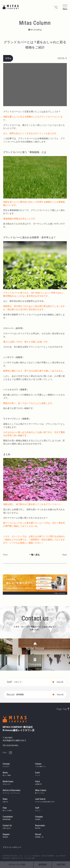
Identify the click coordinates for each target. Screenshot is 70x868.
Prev (5, 555)
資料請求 (43, 865)
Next (65, 555)
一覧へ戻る (34, 555)
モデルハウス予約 (17, 865)
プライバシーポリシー (12, 847)
